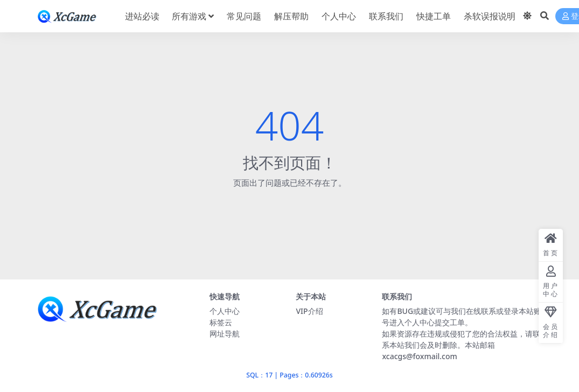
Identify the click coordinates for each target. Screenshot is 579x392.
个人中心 (225, 311)
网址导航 (225, 334)
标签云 (221, 322)
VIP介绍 (309, 311)
